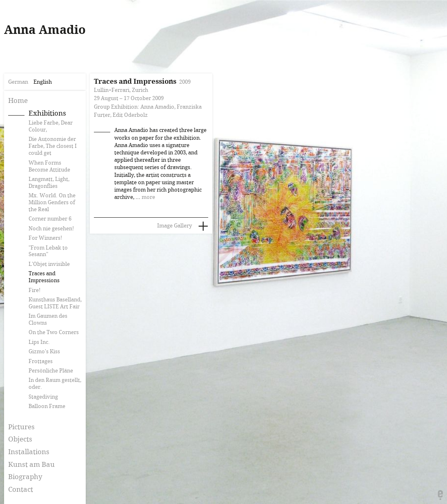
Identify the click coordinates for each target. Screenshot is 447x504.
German (18, 82)
